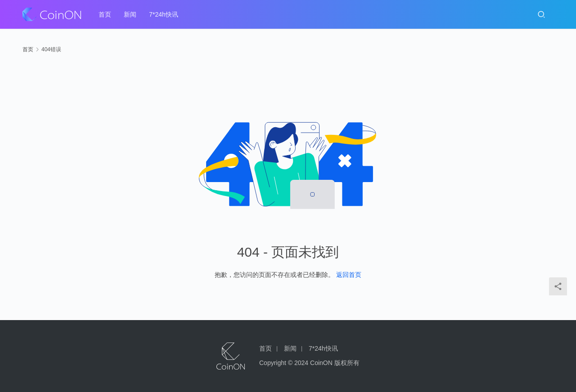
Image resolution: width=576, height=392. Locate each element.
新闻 (130, 14)
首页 (105, 14)
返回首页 (349, 275)
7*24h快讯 (164, 14)
